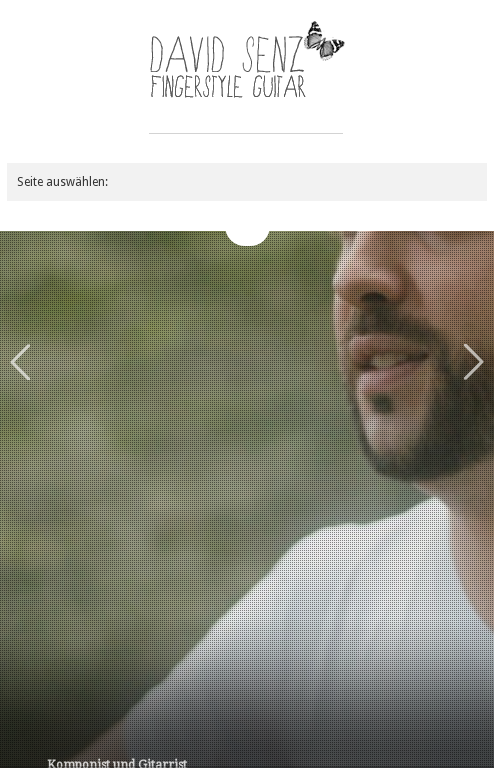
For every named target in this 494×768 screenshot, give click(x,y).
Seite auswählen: (62, 182)
